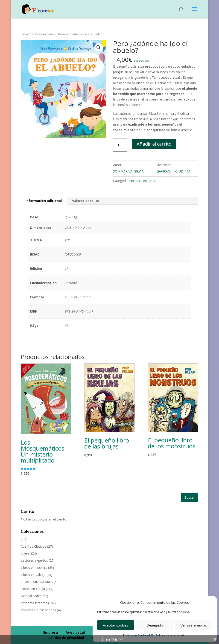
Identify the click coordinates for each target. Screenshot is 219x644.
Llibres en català (33, 589)
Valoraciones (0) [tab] (85, 201)
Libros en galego (33, 575)
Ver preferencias (194, 625)
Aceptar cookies (116, 625)
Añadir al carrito (154, 144)
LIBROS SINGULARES (37, 582)
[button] (99, 47)
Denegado (155, 625)
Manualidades (31, 596)
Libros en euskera (34, 568)
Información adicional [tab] (44, 201)
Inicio (24, 34)
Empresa (51, 632)
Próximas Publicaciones (38, 610)
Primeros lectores (34, 603)
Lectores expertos (43, 34)
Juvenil (25, 553)
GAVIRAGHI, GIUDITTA (174, 171)
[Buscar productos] (109, 497)
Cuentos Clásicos (34, 546)
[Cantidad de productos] (120, 145)
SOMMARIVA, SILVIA (128, 171)
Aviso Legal (75, 632)
